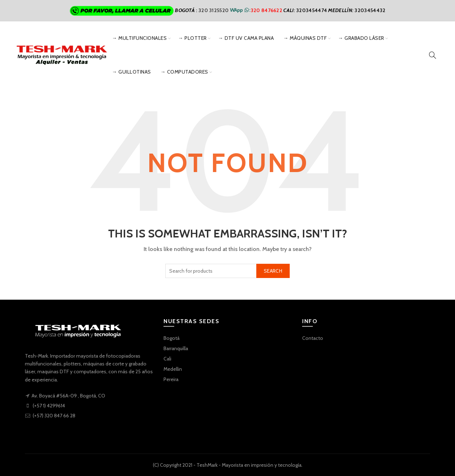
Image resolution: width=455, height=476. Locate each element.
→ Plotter (192, 38)
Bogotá (172, 338)
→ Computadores (184, 72)
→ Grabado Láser (361, 38)
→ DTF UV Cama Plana (246, 38)
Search (273, 271)
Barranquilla (176, 348)
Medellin (173, 369)
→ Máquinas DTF (305, 38)
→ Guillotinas (132, 72)
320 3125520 (214, 10)
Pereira (171, 379)
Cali (167, 359)
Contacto (313, 338)
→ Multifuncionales (139, 38)
